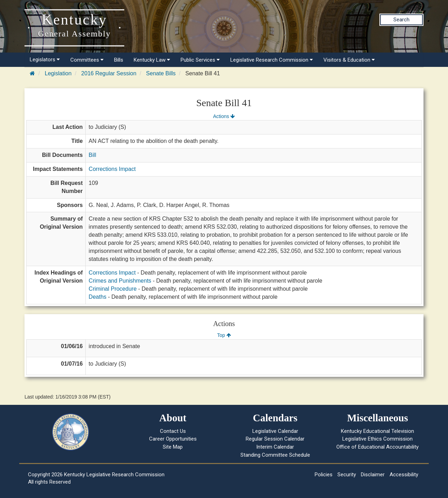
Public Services (200, 60)
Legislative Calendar (275, 431)
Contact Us (173, 431)
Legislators (45, 60)
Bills (119, 60)
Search (401, 20)
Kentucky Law (152, 60)
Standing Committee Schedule (275, 455)
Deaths (97, 297)
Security (347, 475)
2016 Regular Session (109, 73)
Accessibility (404, 475)
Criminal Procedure (113, 289)
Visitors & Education (349, 60)
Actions (224, 116)
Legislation (58, 73)
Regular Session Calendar (275, 439)
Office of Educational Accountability (377, 447)
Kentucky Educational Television (377, 431)
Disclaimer (373, 475)
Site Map (173, 447)
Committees (87, 60)
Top (224, 335)
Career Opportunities (173, 439)
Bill (92, 155)
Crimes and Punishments (120, 281)
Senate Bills (161, 73)
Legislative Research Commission (272, 60)
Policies (324, 475)
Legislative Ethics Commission (377, 439)
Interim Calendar (275, 447)
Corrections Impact (112, 169)
